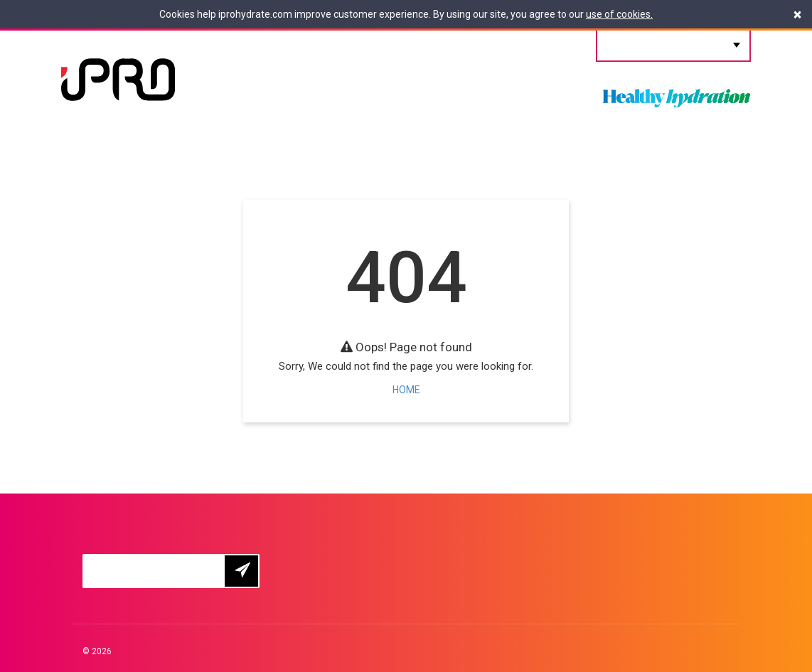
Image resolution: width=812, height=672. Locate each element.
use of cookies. (619, 14)
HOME (406, 390)
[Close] (797, 15)
